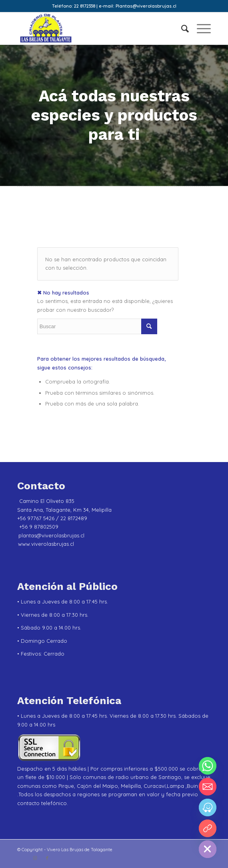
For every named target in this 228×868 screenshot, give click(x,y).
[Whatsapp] (208, 766)
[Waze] (208, 807)
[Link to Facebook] (47, 858)
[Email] (208, 787)
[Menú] (200, 28)
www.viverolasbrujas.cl (46, 544)
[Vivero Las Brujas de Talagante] (95, 28)
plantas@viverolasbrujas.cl (51, 535)
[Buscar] (181, 28)
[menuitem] (181, 28)
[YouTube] (208, 828)
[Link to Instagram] (35, 858)
